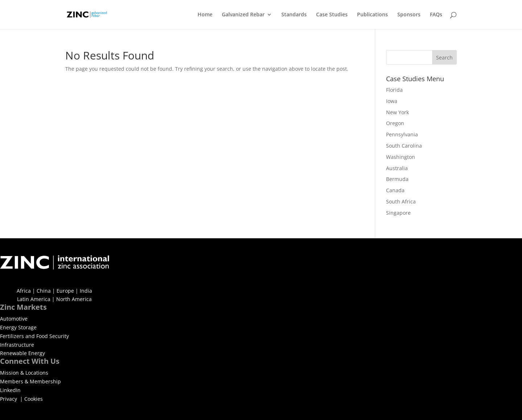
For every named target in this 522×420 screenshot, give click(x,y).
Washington (401, 157)
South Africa (401, 201)
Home (205, 15)
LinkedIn (10, 390)
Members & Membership (30, 381)
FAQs (436, 15)
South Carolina (404, 146)
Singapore (398, 213)
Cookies (34, 399)
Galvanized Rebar (243, 15)
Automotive (14, 319)
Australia (397, 168)
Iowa (392, 101)
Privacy (9, 399)
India (86, 291)
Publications (372, 15)
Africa (24, 291)
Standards (294, 15)
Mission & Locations (24, 373)
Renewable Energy (22, 353)
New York (397, 112)
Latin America (34, 299)
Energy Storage (18, 327)
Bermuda (397, 179)
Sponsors (409, 15)
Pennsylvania (402, 134)
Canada (395, 190)
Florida (394, 90)
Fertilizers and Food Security (34, 336)
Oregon (395, 123)
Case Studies (332, 15)
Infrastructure (17, 345)
